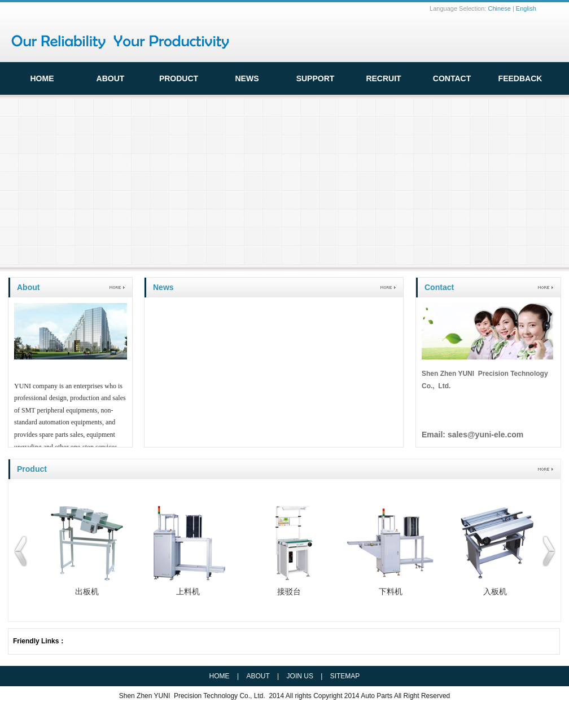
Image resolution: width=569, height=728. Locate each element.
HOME (42, 78)
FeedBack (520, 78)
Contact (452, 78)
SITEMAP (345, 676)
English (526, 8)
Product (179, 78)
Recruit (383, 78)
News (247, 78)
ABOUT (111, 78)
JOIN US (300, 676)
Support (316, 78)
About (28, 287)
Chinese (499, 8)
